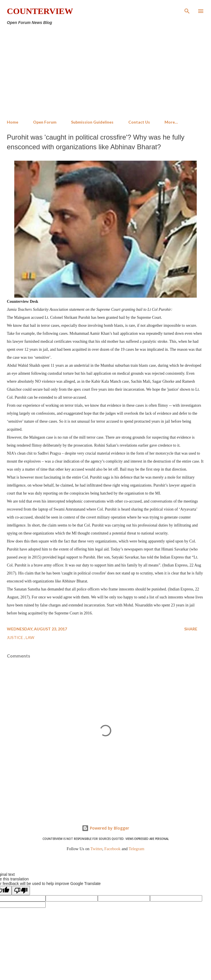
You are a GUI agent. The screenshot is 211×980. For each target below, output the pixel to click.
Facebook (112, 849)
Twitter (96, 849)
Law (30, 637)
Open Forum (45, 122)
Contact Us (139, 122)
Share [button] (191, 629)
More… (171, 122)
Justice (15, 637)
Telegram (136, 849)
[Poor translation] (21, 891)
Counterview (40, 11)
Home (13, 122)
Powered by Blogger (105, 828)
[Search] (187, 10)
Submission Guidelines (92, 122)
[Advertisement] (105, 72)
